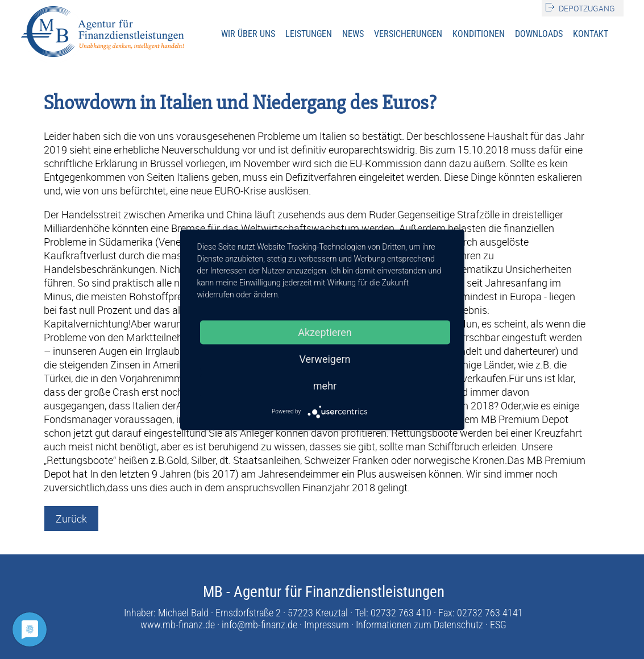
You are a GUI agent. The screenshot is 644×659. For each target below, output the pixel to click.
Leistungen (309, 34)
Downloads (539, 34)
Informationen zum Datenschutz (419, 625)
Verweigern (325, 358)
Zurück (71, 519)
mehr (325, 385)
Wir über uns (248, 34)
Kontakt (591, 34)
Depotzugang (587, 8)
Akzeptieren (325, 332)
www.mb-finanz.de (178, 625)
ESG (498, 625)
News (353, 34)
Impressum (327, 625)
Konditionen (479, 34)
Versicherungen (408, 34)
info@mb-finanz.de (259, 625)
